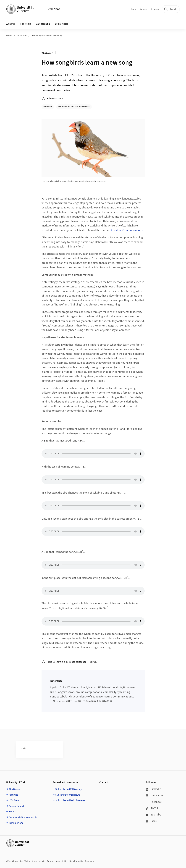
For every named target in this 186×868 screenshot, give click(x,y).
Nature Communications (128, 230)
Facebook (154, 802)
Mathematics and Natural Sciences (74, 107)
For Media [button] (26, 24)
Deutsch (155, 9)
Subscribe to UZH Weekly (68, 789)
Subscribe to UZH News (68, 795)
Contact (144, 9)
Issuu (151, 821)
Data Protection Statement (82, 861)
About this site (38, 861)
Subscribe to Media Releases (70, 800)
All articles (22, 36)
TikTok (152, 808)
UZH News (54, 9)
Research (48, 107)
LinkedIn (153, 789)
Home (133, 9)
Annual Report (16, 806)
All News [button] (11, 24)
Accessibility (62, 861)
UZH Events (15, 800)
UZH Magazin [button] (43, 24)
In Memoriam (16, 823)
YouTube (153, 815)
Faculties (13, 795)
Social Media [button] (62, 24)
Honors (13, 812)
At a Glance (15, 789)
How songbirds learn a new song (47, 36)
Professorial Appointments (23, 817)
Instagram (154, 796)
